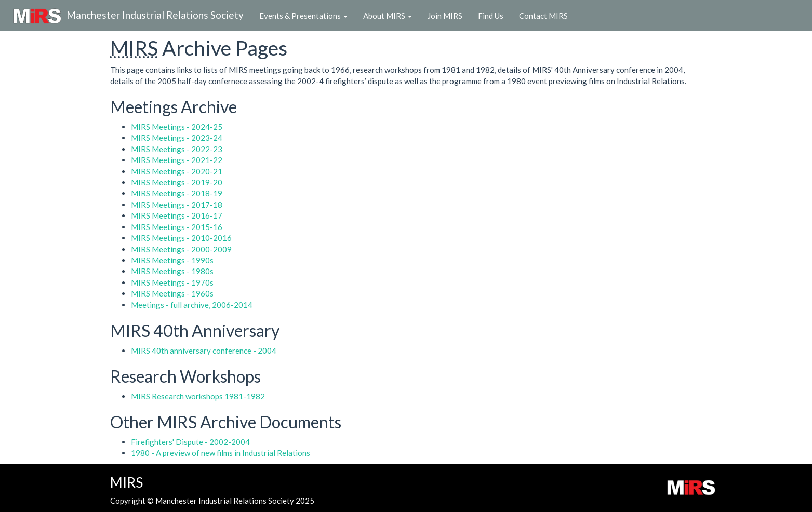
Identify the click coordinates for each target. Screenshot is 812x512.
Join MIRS (445, 16)
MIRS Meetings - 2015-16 (177, 227)
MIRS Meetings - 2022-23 (177, 149)
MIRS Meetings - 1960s (172, 293)
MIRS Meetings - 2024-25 (177, 127)
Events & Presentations (303, 16)
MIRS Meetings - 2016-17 (177, 215)
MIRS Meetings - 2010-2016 (181, 238)
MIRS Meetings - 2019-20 (177, 182)
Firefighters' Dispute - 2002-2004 (190, 442)
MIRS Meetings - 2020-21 (177, 171)
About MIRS (388, 16)
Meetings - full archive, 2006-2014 (192, 305)
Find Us (491, 16)
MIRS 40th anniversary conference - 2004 (204, 351)
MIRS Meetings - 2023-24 (177, 138)
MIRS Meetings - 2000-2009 (181, 249)
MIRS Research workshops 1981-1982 (198, 396)
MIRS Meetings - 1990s (172, 260)
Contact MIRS (543, 16)
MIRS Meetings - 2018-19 (177, 193)
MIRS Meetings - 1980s (172, 271)
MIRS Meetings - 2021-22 (177, 160)
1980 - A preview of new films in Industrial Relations (221, 453)
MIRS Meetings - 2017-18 (177, 205)
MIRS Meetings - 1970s (172, 282)
